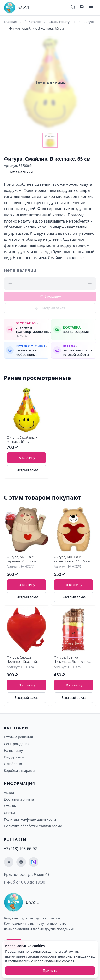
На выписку (13, 750)
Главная (10, 22)
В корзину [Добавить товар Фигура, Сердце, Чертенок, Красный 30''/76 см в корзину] (27, 685)
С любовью (13, 764)
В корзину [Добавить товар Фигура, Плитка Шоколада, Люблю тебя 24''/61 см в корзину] (74, 685)
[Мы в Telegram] (9, 862)
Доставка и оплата (19, 799)
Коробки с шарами (19, 771)
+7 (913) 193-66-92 (20, 849)
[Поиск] (73, 8)
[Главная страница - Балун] (17, 8)
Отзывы (10, 806)
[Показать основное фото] (50, 140)
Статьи (9, 813)
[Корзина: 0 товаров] (82, 8)
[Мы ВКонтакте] (21, 862)
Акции (9, 793)
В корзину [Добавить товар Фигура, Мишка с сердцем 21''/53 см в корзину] (74, 585)
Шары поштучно (62, 22)
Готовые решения (18, 737)
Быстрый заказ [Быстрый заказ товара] (26, 470)
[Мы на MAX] (34, 862)
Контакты (15, 839)
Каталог (35, 22)
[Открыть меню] (91, 8)
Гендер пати (14, 757)
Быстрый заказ (50, 308)
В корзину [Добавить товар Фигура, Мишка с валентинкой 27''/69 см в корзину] (27, 585)
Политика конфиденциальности (30, 819)
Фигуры (89, 22)
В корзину (50, 296)
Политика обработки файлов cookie (33, 826)
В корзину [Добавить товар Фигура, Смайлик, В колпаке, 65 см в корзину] (27, 458)
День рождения (17, 744)
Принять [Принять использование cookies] (50, 971)
